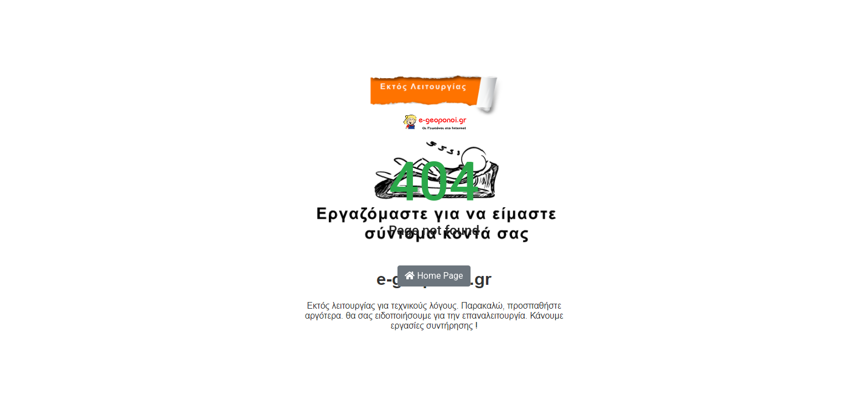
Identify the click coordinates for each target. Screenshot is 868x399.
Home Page (434, 276)
